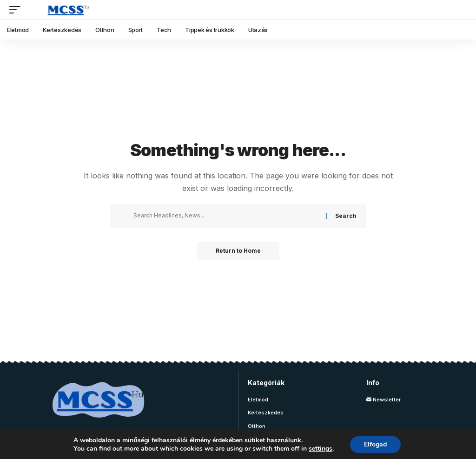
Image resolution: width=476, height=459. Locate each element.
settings (321, 449)
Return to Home (238, 251)
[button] (17, 10)
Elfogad (375, 444)
